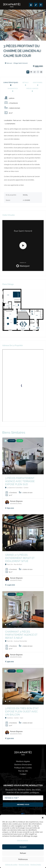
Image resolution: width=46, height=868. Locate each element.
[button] (43, 817)
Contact (23, 774)
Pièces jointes (32, 89)
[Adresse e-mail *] (23, 798)
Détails (26, 83)
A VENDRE (12, 441)
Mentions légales (24, 865)
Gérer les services (22, 840)
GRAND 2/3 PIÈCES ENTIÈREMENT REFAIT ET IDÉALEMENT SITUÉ (20, 558)
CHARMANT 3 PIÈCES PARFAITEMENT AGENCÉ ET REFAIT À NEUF (21, 635)
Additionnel (38, 83)
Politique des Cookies (23, 768)
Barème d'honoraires (23, 765)
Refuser (23, 853)
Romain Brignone (16, 501)
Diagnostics (13, 89)
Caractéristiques (11, 83)
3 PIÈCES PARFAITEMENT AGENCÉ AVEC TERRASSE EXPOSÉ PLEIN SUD (20, 481)
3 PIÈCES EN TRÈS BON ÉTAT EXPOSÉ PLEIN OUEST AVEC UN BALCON (22, 711)
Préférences (23, 859)
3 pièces (20, 441)
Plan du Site (23, 771)
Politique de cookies (11, 865)
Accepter (23, 847)
